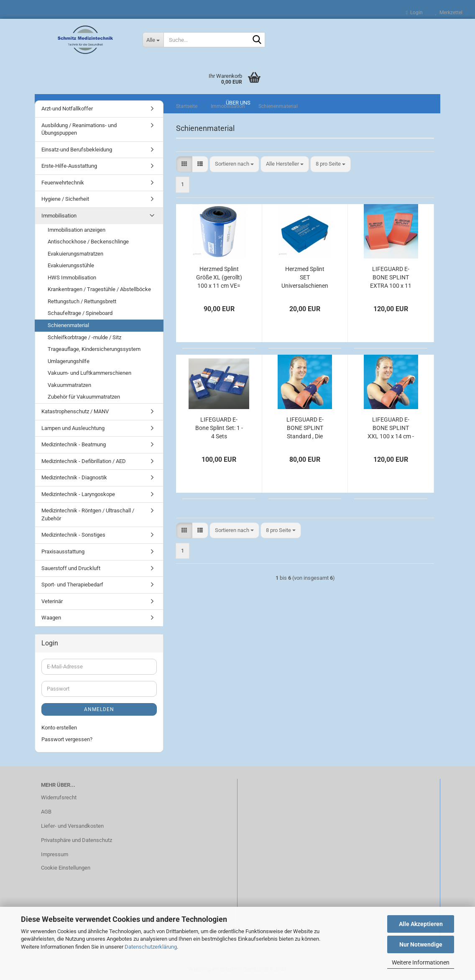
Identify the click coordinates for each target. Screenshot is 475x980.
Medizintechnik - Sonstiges (73, 535)
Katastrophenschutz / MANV (75, 411)
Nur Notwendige (421, 944)
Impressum (55, 854)
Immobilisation (59, 216)
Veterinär (52, 601)
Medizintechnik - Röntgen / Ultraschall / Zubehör (88, 514)
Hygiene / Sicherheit (65, 199)
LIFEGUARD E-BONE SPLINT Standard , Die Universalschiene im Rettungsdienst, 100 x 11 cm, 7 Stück (305, 428)
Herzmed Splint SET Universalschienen (305, 277)
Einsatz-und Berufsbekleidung (77, 150)
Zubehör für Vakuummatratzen (84, 397)
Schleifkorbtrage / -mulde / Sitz (84, 337)
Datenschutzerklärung (151, 947)
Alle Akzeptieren (421, 924)
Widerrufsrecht (59, 797)
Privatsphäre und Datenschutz (77, 840)
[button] (184, 164)
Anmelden (99, 709)
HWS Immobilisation (72, 278)
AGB (46, 812)
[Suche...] (153, 40)
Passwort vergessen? (67, 739)
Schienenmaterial (68, 325)
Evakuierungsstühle (71, 265)
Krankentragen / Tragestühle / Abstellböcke (99, 289)
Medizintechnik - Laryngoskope (78, 494)
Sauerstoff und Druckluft (71, 568)
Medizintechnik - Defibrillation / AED (84, 461)
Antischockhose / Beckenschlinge (88, 242)
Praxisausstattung (63, 551)
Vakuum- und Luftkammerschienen (89, 373)
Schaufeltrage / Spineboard (80, 313)
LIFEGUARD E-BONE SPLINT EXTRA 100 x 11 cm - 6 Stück (391, 278)
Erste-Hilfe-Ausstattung (69, 166)
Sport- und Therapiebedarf (72, 585)
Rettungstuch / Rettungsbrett (82, 301)
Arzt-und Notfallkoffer (67, 109)
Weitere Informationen (421, 962)
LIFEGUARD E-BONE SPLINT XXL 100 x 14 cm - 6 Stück (391, 428)
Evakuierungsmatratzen (75, 254)
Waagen (51, 618)
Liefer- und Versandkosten (72, 826)
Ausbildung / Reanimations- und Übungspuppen (79, 129)
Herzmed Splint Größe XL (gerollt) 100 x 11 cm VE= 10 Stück (219, 278)
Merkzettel (449, 13)
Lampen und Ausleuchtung (73, 428)
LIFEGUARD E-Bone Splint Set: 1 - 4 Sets (219, 428)
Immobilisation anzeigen (77, 230)
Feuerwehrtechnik (63, 183)
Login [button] (414, 13)
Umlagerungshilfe (69, 361)
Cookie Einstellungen (66, 868)
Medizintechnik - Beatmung (74, 444)
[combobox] (234, 164)
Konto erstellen (59, 728)
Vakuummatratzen (69, 385)
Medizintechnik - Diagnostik (74, 477)
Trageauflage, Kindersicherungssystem (94, 349)
